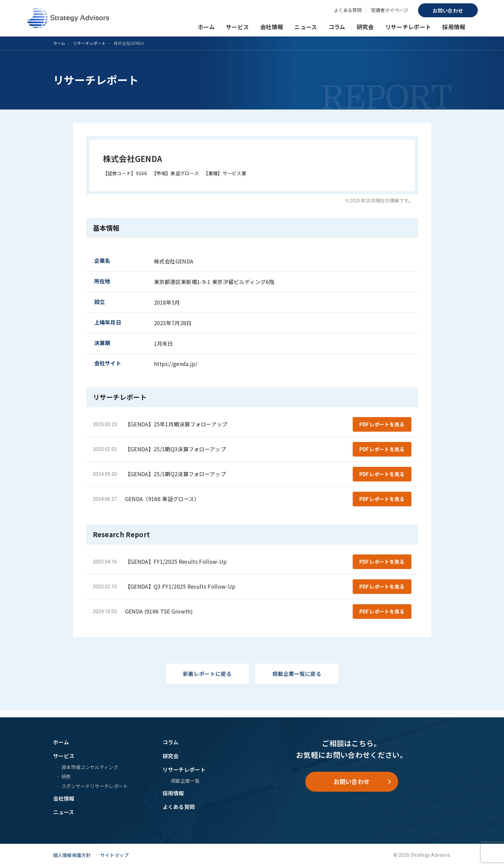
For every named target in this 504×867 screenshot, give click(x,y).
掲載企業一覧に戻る (297, 681)
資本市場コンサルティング (90, 767)
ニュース (306, 27)
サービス (237, 27)
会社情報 (272, 27)
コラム (337, 27)
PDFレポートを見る (382, 425)
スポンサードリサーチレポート (95, 786)
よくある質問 (348, 10)
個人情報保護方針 (72, 855)
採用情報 (454, 27)
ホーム (206, 27)
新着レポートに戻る (207, 681)
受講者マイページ (390, 10)
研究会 (365, 27)
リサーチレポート (408, 27)
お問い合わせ (448, 10)
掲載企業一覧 (185, 781)
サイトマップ (114, 855)
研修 (66, 776)
